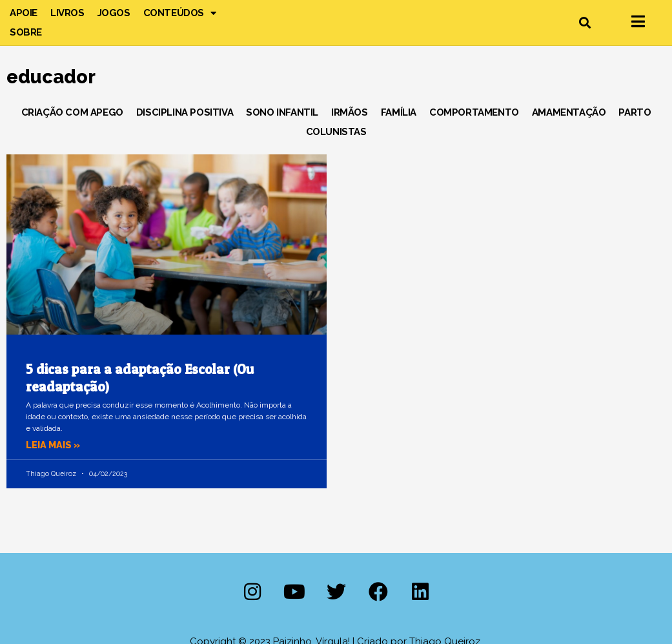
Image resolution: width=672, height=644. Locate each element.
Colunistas (336, 132)
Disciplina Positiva (185, 112)
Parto (635, 112)
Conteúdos (180, 13)
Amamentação (569, 112)
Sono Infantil (282, 112)
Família (399, 112)
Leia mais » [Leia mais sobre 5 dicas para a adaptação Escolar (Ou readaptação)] (54, 445)
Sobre (26, 32)
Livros (67, 13)
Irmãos (350, 112)
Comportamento (474, 112)
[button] (585, 23)
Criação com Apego (72, 112)
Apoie (24, 13)
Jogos (114, 13)
